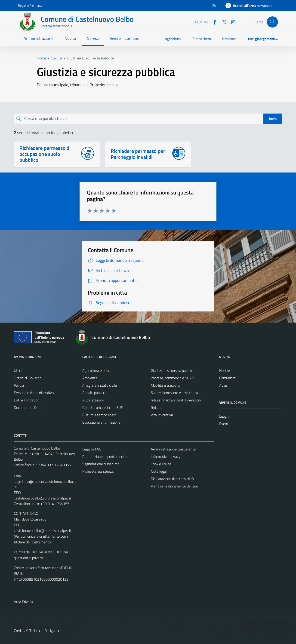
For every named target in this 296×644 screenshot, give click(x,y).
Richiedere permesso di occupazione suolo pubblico (45, 154)
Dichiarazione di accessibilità (172, 479)
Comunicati (228, 378)
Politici (19, 385)
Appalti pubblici (94, 393)
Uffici (18, 370)
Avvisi (224, 385)
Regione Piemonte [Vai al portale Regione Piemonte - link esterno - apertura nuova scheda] (30, 5)
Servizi (93, 38)
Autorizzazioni (93, 400)
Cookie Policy (161, 464)
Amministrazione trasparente (173, 449)
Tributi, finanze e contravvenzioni (176, 400)
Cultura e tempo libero (99, 415)
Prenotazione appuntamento (104, 456)
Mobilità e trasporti (165, 385)
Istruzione (229, 39)
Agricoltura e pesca (97, 370)
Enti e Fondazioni (27, 400)
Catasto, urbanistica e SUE (103, 407)
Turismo (157, 407)
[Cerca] (272, 22)
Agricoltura (173, 39)
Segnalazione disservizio (101, 464)
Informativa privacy (166, 456)
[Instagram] (231, 22)
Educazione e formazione (101, 422)
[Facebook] (213, 22)
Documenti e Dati (27, 407)
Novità (70, 38)
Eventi (224, 424)
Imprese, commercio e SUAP (172, 378)
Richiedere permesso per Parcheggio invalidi (138, 154)
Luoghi (224, 416)
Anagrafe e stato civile (100, 385)
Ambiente (90, 378)
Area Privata (23, 602)
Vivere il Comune (125, 38)
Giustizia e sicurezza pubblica (173, 370)
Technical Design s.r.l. (45, 631)
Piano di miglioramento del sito (174, 486)
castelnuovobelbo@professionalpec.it (43, 498)
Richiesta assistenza (98, 471)
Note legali (159, 471)
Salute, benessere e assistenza (174, 393)
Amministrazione (39, 38)
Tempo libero (201, 39)
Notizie (225, 370)
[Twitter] (222, 22)
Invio (273, 119)
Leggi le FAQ (92, 449)
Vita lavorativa (162, 415)
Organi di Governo (28, 378)
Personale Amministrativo (34, 393)
